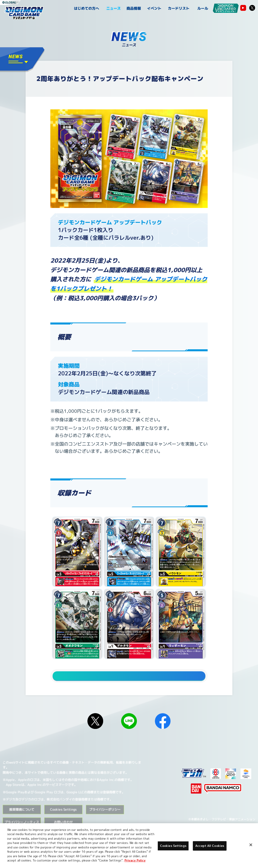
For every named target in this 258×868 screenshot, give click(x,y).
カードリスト (178, 8)
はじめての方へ (87, 8)
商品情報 (134, 8)
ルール (203, 8)
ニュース (113, 8)
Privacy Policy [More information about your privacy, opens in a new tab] (135, 860)
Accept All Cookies (210, 846)
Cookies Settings (63, 818)
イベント (154, 8)
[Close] (251, 845)
